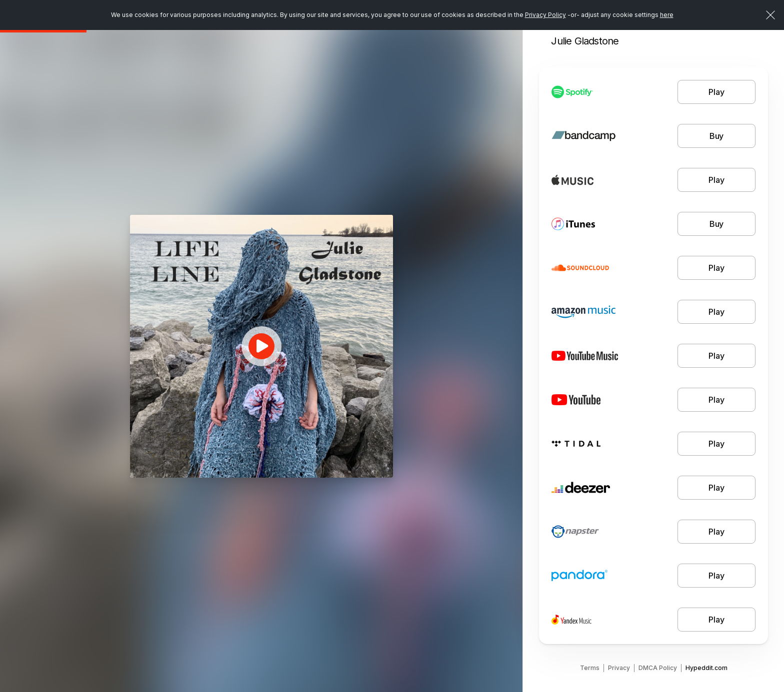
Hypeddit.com (706, 668)
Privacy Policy (545, 15)
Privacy (619, 668)
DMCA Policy (658, 668)
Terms (590, 668)
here (667, 15)
